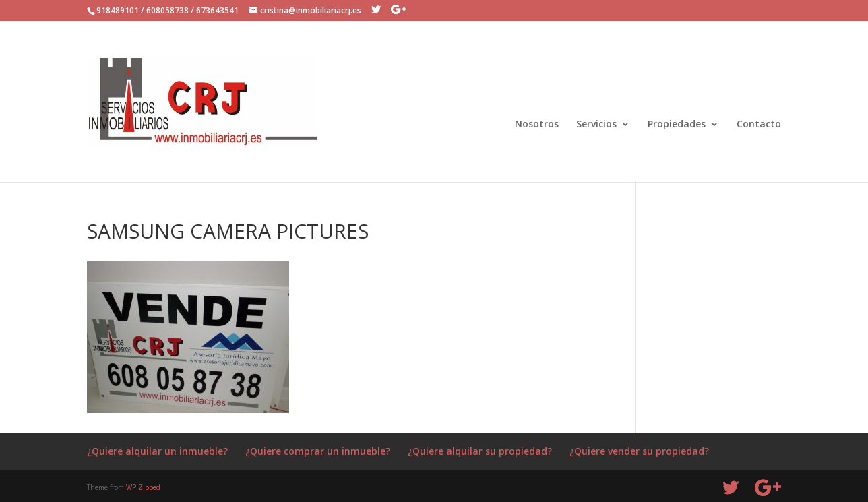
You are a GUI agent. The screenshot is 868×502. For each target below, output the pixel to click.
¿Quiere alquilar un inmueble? (157, 451)
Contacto (759, 125)
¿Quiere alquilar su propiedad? (480, 451)
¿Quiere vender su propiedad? (639, 451)
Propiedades (677, 125)
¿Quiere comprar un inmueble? (318, 451)
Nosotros (537, 125)
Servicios (596, 125)
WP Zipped (143, 487)
